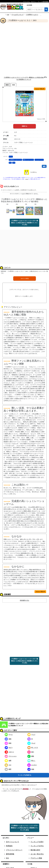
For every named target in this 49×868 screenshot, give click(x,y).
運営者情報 (10, 854)
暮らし (31, 761)
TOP (8, 15)
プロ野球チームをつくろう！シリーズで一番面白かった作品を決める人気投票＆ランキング (28, 725)
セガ (14, 163)
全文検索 (29, 5)
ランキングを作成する (25, 775)
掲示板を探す (35, 850)
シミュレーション (39, 160)
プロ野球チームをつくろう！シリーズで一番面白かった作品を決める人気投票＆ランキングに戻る (25, 223)
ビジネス (32, 765)
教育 (8, 769)
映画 (8, 743)
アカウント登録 (36, 858)
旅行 (31, 752)
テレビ (31, 743)
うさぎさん (33, 172)
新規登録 (26, 789)
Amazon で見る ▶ (40, 89)
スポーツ (9, 752)
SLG (10, 163)
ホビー (9, 748)
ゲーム (11, 157)
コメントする (25, 278)
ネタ (8, 765)
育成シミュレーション (28, 160)
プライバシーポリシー (14, 850)
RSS (7, 858)
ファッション (11, 756)
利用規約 (9, 846)
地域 (31, 769)
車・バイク (33, 748)
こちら (27, 179)
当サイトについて (13, 842)
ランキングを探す (37, 842)
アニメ (31, 734)
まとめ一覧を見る (37, 854)
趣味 (31, 756)
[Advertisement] (24, 49)
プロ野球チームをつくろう (15, 160)
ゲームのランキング (18, 15)
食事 (8, 761)
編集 (44, 166)
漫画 (8, 739)
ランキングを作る (37, 846)
